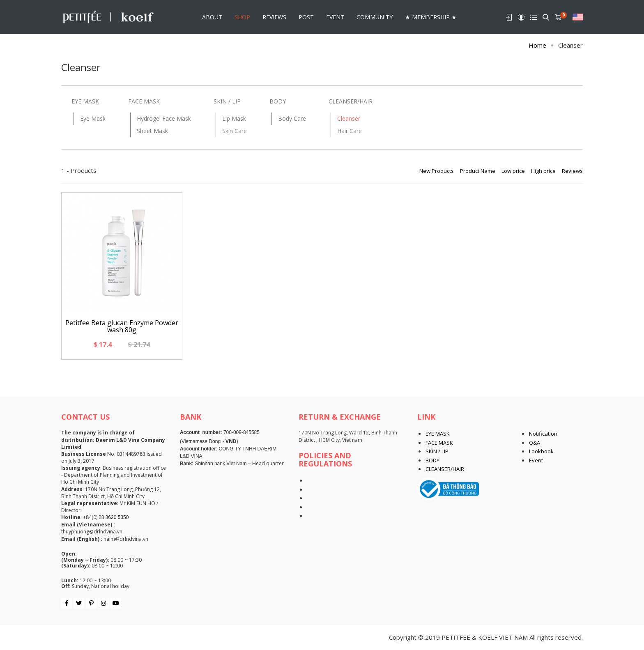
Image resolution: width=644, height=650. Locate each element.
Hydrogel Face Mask (164, 118)
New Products (437, 171)
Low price (513, 171)
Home (537, 45)
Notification (543, 434)
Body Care (292, 118)
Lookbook (541, 451)
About (212, 16)
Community (375, 16)
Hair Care (350, 131)
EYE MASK (85, 101)
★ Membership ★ (431, 16)
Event (335, 16)
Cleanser (349, 118)
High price (543, 171)
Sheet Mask (152, 131)
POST (306, 16)
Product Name (478, 171)
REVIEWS (274, 16)
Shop (242, 16)
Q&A (535, 443)
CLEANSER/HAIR (351, 101)
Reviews (572, 171)
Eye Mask (93, 118)
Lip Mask (234, 118)
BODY (278, 101)
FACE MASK (144, 101)
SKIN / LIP (227, 101)
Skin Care (235, 131)
